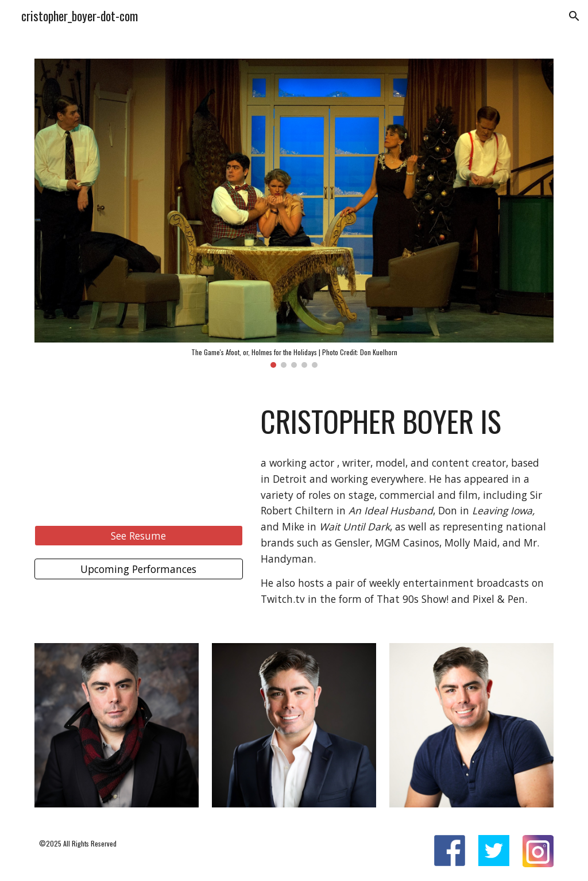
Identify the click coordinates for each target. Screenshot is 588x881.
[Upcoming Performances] (139, 569)
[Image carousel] (294, 213)
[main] (405, 421)
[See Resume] (139, 536)
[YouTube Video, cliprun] (139, 454)
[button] (574, 16)
